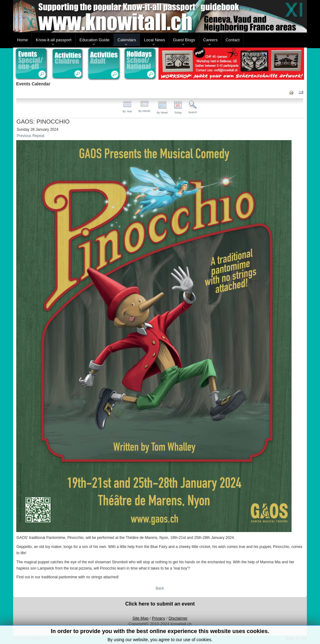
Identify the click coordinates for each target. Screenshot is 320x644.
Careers (210, 40)
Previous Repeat (30, 136)
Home (22, 40)
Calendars (127, 40)
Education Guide (94, 40)
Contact (233, 40)
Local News (155, 40)
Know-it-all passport (54, 40)
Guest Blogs (184, 40)
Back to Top (296, 638)
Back (160, 588)
